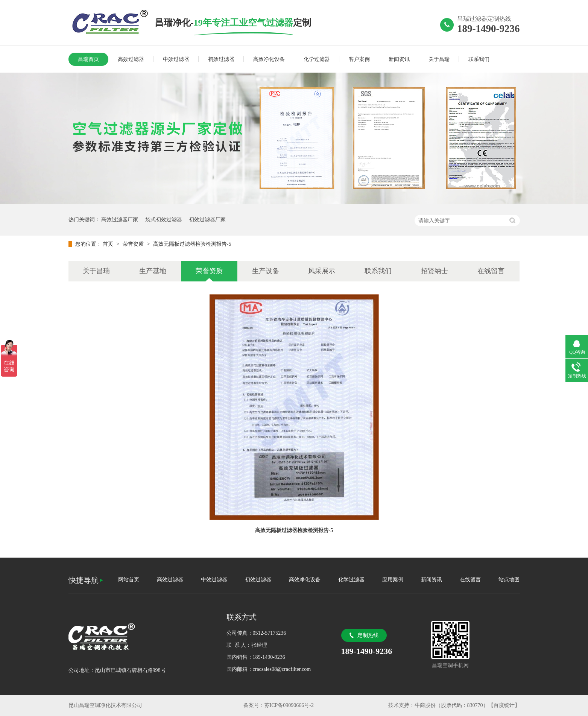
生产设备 (266, 271)
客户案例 (359, 59)
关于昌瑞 (439, 59)
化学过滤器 (317, 59)
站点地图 (509, 580)
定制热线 (368, 635)
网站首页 (129, 580)
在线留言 (491, 271)
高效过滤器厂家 (120, 220)
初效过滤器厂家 (207, 220)
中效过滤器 (176, 59)
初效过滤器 (221, 59)
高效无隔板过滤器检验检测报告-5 (192, 244)
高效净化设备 (269, 59)
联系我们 (479, 59)
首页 (109, 244)
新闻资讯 (399, 59)
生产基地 (153, 271)
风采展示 (322, 271)
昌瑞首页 (88, 59)
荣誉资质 (134, 244)
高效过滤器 (131, 59)
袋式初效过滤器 (164, 220)
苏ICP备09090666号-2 (289, 705)
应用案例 (393, 580)
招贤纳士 (435, 271)
